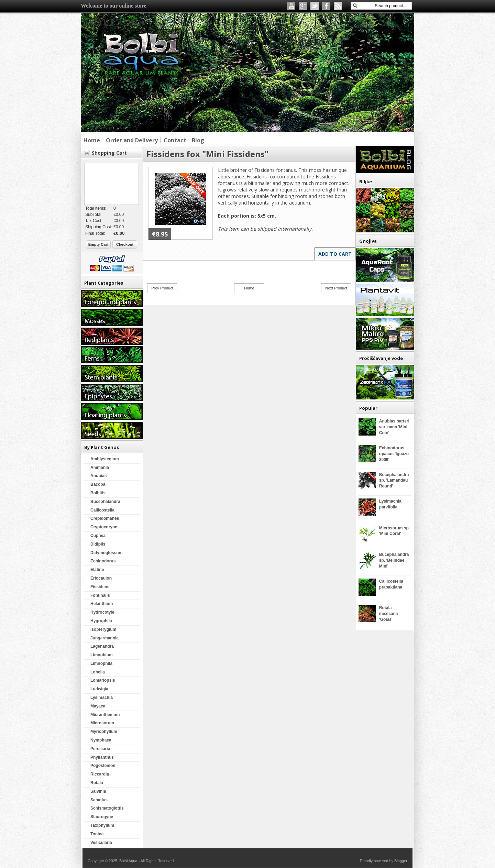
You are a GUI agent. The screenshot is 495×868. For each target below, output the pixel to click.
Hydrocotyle (102, 612)
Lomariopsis (103, 680)
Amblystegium (105, 459)
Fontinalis (100, 595)
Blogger (401, 861)
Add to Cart (335, 254)
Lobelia (98, 672)
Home (249, 288)
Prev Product (162, 288)
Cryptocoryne (104, 527)
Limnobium (102, 655)
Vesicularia (101, 843)
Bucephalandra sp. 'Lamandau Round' (394, 481)
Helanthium (102, 604)
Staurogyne (102, 817)
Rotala (97, 783)
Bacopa (98, 484)
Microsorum (102, 723)
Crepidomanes (105, 518)
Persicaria (100, 749)
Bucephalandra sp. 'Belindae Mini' (394, 560)
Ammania (100, 468)
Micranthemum (105, 715)
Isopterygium (103, 629)
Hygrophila (101, 621)
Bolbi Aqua (114, 22)
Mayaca (98, 706)
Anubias (98, 476)
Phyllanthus (102, 757)
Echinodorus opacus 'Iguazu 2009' (394, 454)
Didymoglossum (106, 553)
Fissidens (100, 587)
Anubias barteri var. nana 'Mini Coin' (394, 427)
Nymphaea (101, 740)
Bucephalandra (105, 502)
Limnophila (101, 663)
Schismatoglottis (107, 808)
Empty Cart (98, 244)
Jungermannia (104, 638)
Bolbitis (98, 493)
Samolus (99, 800)
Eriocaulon (101, 578)
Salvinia (98, 791)
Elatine (97, 570)
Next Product (336, 288)
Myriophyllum (104, 732)
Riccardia (100, 774)
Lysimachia (102, 697)
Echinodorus (103, 561)
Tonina (97, 834)
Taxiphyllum (102, 825)
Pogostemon (103, 766)
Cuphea (98, 536)
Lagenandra (102, 646)
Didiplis (98, 544)
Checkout (125, 244)
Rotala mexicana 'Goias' (389, 614)
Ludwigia (99, 689)
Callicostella (102, 510)
